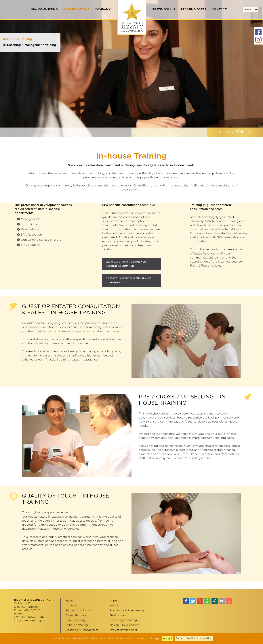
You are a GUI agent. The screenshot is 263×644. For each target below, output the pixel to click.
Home (70, 601)
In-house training (19, 39)
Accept (168, 638)
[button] (186, 601)
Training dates (194, 9)
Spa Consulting (44, 9)
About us (116, 606)
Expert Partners (76, 615)
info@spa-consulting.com (31, 621)
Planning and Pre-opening (127, 611)
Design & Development (125, 625)
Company (103, 9)
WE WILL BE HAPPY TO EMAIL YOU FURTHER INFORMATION (126, 264)
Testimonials (164, 9)
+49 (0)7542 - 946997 (34, 617)
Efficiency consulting (123, 620)
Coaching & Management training (32, 45)
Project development (124, 630)
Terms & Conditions (78, 611)
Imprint (115, 601)
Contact (219, 9)
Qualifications (76, 9)
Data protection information (194, 638)
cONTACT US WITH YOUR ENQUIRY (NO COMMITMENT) (129, 280)
